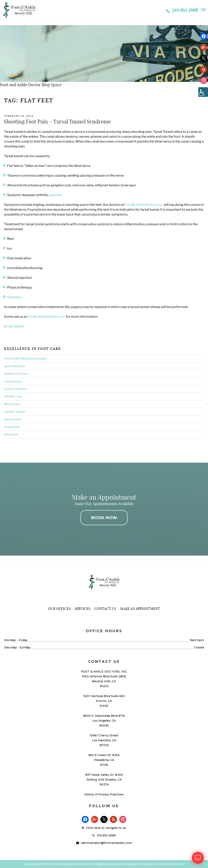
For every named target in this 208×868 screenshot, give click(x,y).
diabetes (56, 195)
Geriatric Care (13, 396)
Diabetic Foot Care (16, 374)
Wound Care (12, 404)
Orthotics (14, 297)
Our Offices (59, 609)
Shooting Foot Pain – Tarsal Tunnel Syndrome (57, 122)
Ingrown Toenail (14, 411)
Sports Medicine (15, 366)
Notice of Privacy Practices (104, 794)
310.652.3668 (182, 10)
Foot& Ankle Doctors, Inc (144, 205)
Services (82, 609)
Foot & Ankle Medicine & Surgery (25, 358)
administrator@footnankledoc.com (107, 843)
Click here (93, 828)
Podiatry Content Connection (163, 864)
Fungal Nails (12, 427)
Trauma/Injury (13, 381)
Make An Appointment (140, 609)
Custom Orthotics (16, 389)
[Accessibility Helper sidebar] (203, 92)
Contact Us (105, 609)
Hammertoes (13, 419)
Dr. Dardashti (14, 326)
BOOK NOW (104, 518)
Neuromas (11, 434)
